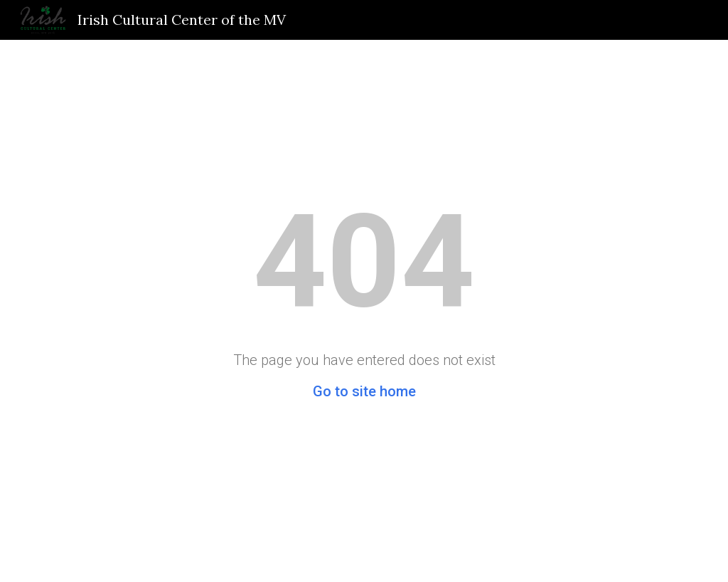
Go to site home (364, 391)
